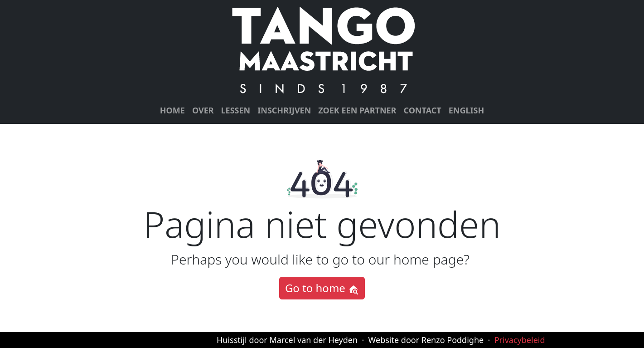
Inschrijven (284, 110)
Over (203, 110)
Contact (422, 110)
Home (172, 110)
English (467, 110)
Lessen (236, 110)
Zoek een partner (357, 110)
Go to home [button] (322, 288)
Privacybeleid (520, 340)
